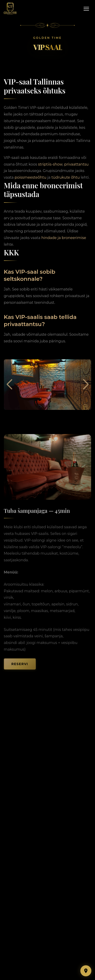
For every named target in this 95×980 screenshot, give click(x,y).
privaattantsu (76, 164)
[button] (9, 385)
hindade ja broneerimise (64, 238)
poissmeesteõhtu (31, 177)
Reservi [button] (20, 667)
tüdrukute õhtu (66, 177)
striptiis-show (50, 164)
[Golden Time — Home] (10, 9)
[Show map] (86, 971)
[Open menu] (86, 9)
